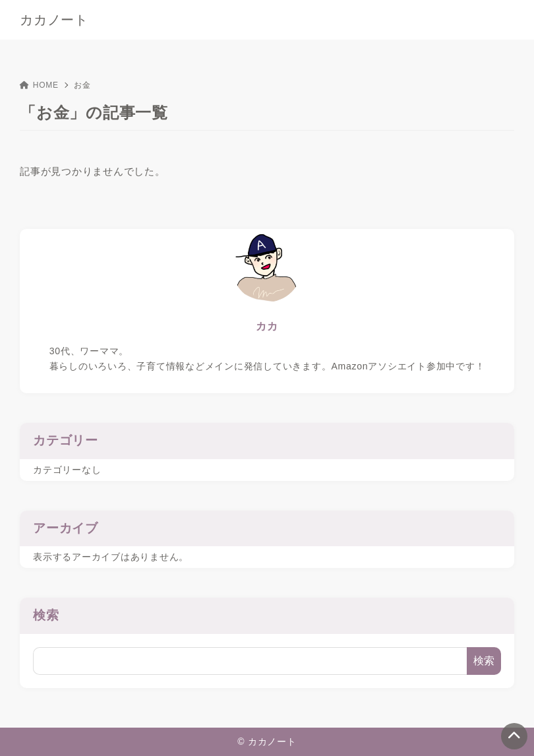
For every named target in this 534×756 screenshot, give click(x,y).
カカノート (54, 20)
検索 (46, 615)
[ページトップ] (514, 736)
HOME (39, 85)
